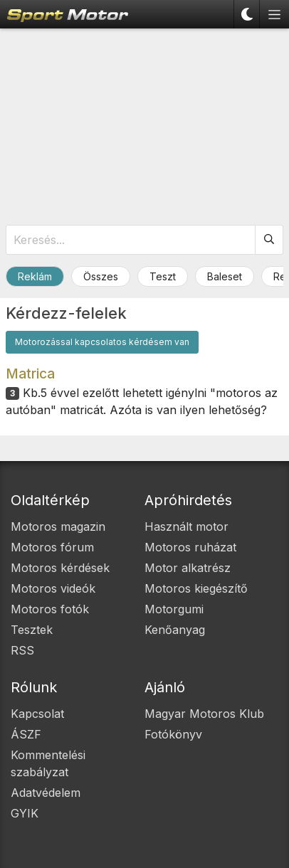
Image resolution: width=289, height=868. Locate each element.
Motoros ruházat (190, 547)
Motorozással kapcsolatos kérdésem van (102, 342)
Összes (101, 276)
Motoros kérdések (60, 568)
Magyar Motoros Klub (204, 714)
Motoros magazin (58, 526)
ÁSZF (26, 734)
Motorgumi (174, 609)
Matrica (30, 374)
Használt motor (186, 526)
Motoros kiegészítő (196, 588)
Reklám (35, 276)
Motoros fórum (52, 547)
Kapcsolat (37, 714)
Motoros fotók (50, 609)
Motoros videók (53, 588)
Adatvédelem (46, 793)
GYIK (25, 813)
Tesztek (32, 630)
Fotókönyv (173, 734)
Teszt (163, 276)
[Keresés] (269, 240)
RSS (22, 650)
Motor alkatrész (188, 568)
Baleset (225, 276)
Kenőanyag (175, 630)
